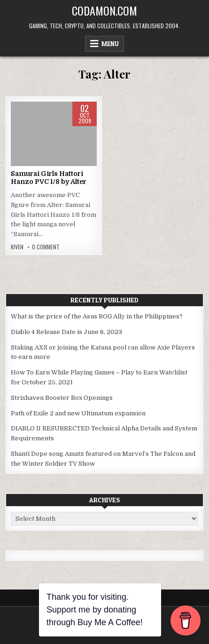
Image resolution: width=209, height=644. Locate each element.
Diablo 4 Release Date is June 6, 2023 (66, 332)
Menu (110, 44)
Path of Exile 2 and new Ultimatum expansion (78, 413)
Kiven (17, 247)
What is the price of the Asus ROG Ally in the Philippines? (97, 316)
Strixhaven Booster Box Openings (62, 398)
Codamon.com (104, 10)
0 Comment (46, 247)
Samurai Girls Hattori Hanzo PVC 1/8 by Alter (49, 178)
